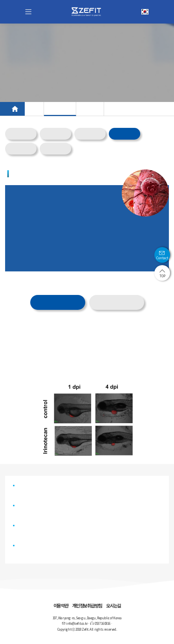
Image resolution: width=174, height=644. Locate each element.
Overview (21, 134)
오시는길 (114, 605)
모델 (34, 109)
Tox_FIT (55, 149)
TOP (162, 273)
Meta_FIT (90, 134)
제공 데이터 (58, 303)
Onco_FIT (125, 134)
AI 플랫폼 (90, 109)
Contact (162, 255)
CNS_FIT (55, 134)
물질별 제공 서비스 (117, 302)
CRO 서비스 (60, 109)
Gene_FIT (21, 149)
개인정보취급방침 (87, 605)
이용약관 (61, 605)
